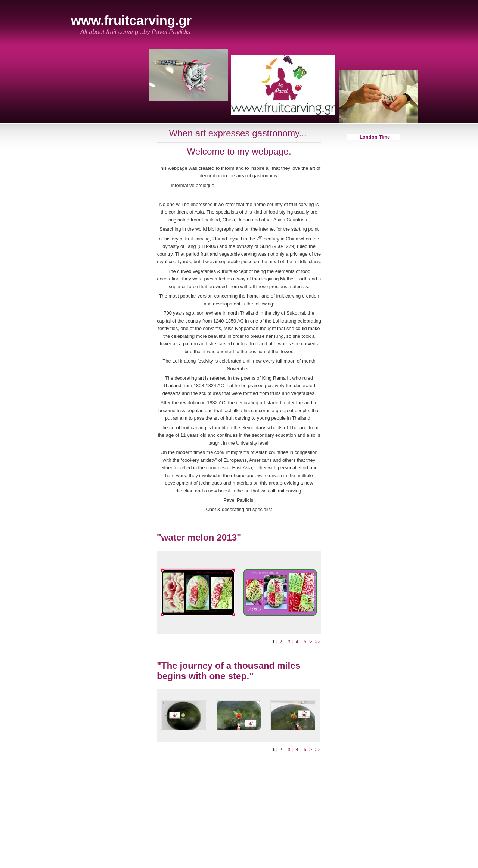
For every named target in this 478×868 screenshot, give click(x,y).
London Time (374, 137)
